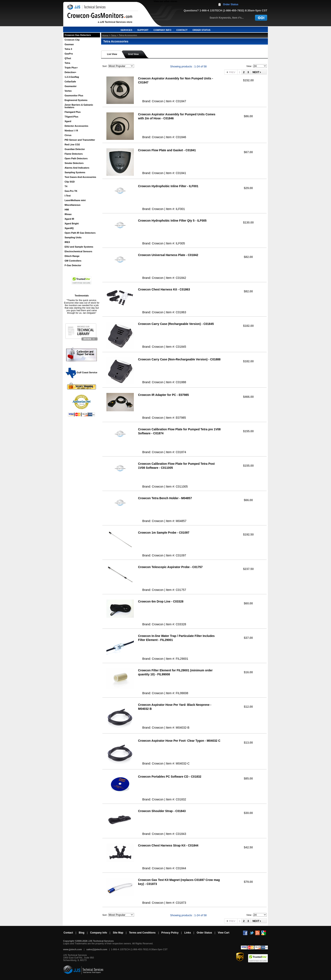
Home (105, 35)
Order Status (231, 4)
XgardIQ (69, 228)
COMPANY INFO (162, 30)
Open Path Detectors (76, 158)
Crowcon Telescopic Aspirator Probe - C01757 (170, 567)
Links (188, 933)
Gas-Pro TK (71, 191)
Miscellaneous (73, 205)
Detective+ (70, 72)
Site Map (118, 933)
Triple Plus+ (71, 68)
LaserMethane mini (75, 200)
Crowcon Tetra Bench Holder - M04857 (165, 498)
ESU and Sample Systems (79, 247)
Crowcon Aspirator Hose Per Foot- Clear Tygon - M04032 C (179, 741)
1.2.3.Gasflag (72, 77)
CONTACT (182, 30)
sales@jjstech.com (97, 949)
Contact (68, 933)
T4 (66, 186)
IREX (67, 242)
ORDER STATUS (201, 30)
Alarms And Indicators (77, 168)
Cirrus (68, 135)
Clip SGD (70, 182)
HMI (67, 210)
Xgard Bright (72, 224)
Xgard (68, 121)
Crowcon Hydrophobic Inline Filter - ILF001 (168, 186)
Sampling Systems (75, 172)
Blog (82, 933)
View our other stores (165, 1)
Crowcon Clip (72, 40)
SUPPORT (143, 30)
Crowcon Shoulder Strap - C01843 (162, 811)
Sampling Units (73, 237)
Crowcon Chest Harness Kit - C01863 (164, 289)
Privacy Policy (170, 933)
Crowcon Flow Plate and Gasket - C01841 (167, 150)
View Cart (224, 933)
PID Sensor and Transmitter (80, 140)
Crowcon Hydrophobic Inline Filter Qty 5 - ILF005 (172, 221)
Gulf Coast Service (82, 372)
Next (256, 72)
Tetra (67, 63)
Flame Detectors (74, 154)
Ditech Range (72, 256)
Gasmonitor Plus (74, 95)
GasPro (69, 54)
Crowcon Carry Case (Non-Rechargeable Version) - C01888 (179, 359)
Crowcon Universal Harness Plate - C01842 (168, 255)
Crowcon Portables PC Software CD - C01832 (170, 777)
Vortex (68, 91)
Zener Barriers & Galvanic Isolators (79, 106)
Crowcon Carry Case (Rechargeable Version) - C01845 (176, 324)
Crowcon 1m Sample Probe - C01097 (164, 533)
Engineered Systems (76, 100)
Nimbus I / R (71, 131)
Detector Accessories (76, 126)
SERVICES (126, 30)
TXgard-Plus (71, 117)
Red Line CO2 (72, 144)
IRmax (68, 214)
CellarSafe (70, 82)
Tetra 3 (68, 49)
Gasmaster (71, 86)
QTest (68, 58)
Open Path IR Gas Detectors (80, 233)
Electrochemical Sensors (78, 251)
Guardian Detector (75, 149)
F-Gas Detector (73, 265)
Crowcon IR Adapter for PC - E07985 (163, 395)
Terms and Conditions (142, 933)
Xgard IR (69, 219)
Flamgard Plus (73, 112)
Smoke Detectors (74, 163)
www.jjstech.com (73, 949)
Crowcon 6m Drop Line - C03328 (161, 601)
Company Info (99, 933)
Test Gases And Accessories (80, 177)
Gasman (69, 44)
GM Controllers (73, 261)
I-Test (68, 196)
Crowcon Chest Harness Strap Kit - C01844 (168, 845)
